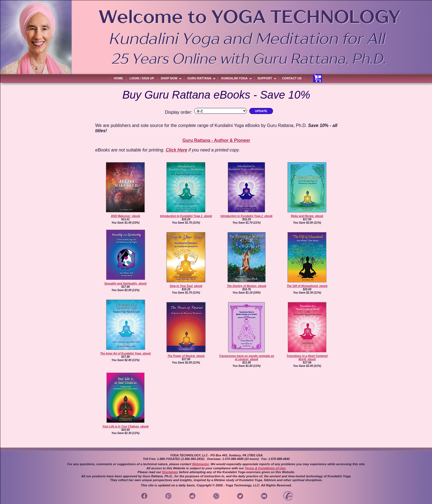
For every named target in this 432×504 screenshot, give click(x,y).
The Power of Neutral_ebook (186, 356)
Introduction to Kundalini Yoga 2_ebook (247, 216)
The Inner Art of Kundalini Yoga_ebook (125, 353)
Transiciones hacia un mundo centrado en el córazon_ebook (247, 358)
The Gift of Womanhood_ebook (307, 286)
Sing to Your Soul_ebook (186, 286)
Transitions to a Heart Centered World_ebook (307, 358)
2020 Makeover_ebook (125, 216)
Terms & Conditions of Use (265, 468)
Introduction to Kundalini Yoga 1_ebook (186, 216)
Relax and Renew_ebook (307, 216)
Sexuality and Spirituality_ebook (125, 284)
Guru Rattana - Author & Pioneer (216, 140)
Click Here (176, 150)
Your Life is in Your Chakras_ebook (125, 426)
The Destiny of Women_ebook (247, 286)
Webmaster (200, 464)
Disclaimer (170, 472)
